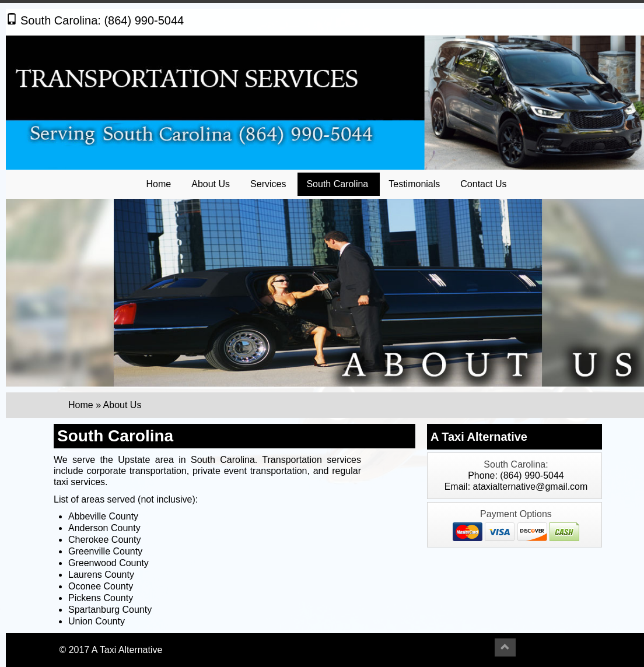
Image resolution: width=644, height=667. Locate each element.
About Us (211, 184)
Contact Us (483, 184)
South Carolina (337, 184)
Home (159, 184)
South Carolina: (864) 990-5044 (95, 20)
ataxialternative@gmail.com (531, 487)
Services (268, 184)
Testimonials (414, 184)
